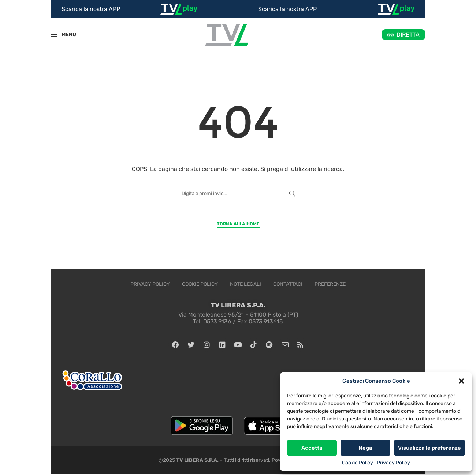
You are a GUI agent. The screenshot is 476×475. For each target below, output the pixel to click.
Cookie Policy (358, 463)
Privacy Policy (393, 463)
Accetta (312, 448)
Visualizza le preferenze (429, 448)
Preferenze (330, 284)
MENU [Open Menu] (65, 35)
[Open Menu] (54, 35)
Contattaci (288, 284)
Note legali (246, 284)
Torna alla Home (238, 224)
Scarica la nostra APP (91, 9)
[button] (461, 381)
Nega (365, 448)
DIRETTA (408, 35)
